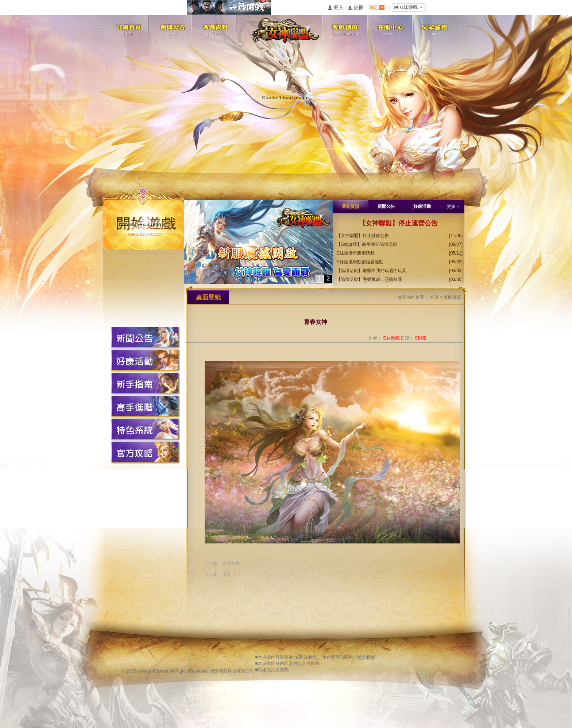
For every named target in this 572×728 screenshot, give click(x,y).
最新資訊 (351, 206)
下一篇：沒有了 (220, 574)
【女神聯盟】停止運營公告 (398, 223)
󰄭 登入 (335, 8)
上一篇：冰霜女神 (222, 564)
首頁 (434, 297)
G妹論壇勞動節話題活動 (360, 262)
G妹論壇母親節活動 (355, 253)
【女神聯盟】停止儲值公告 (363, 236)
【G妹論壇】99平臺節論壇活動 (367, 244)
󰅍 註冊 (356, 8)
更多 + (453, 206)
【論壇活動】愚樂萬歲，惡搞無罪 (369, 279)
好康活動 (422, 206)
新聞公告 (386, 206)
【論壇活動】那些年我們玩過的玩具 (371, 271)
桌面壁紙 (452, 297)
